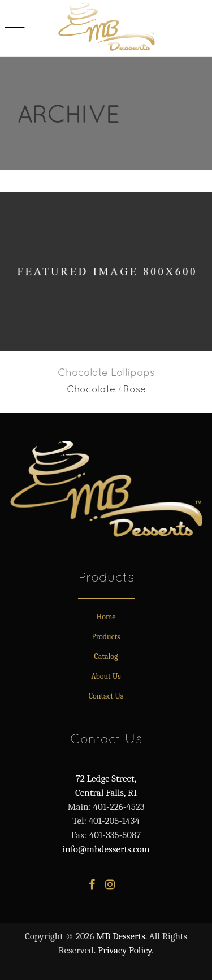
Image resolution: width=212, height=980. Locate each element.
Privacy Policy (125, 950)
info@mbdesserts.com (106, 849)
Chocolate (91, 389)
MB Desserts (121, 936)
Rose (135, 389)
